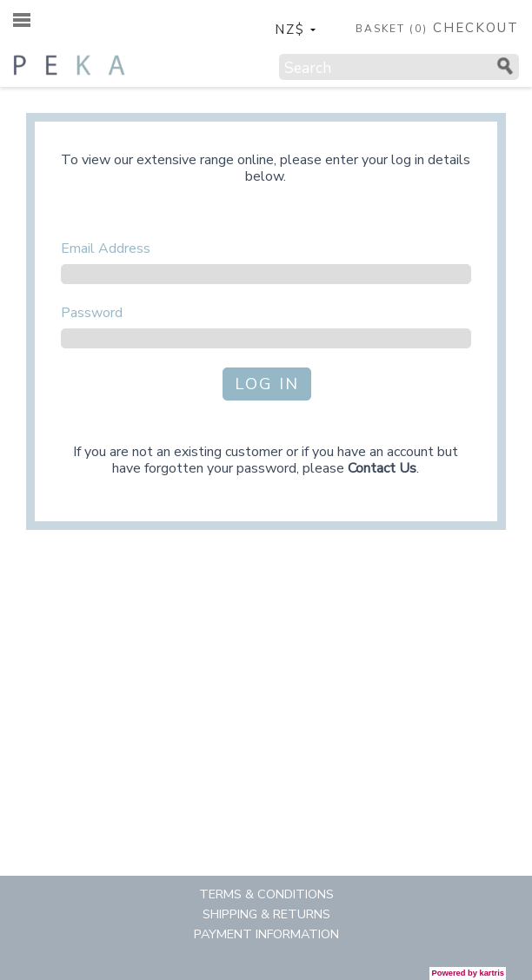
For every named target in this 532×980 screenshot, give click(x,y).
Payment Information (266, 934)
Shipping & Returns (266, 914)
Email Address (106, 248)
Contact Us (382, 468)
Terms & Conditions (266, 894)
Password (92, 313)
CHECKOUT (476, 28)
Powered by (468, 973)
